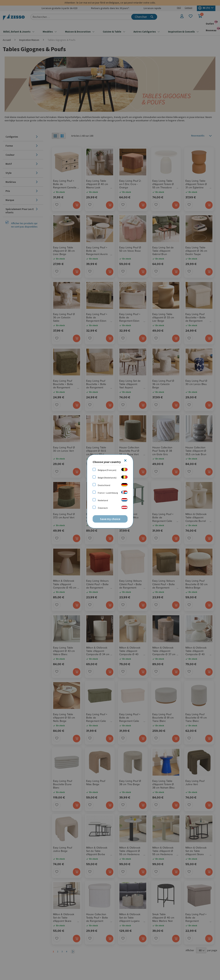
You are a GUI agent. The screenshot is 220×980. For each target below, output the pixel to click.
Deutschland (104, 485)
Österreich (103, 508)
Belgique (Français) (107, 470)
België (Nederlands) (107, 478)
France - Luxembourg (108, 493)
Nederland (103, 500)
